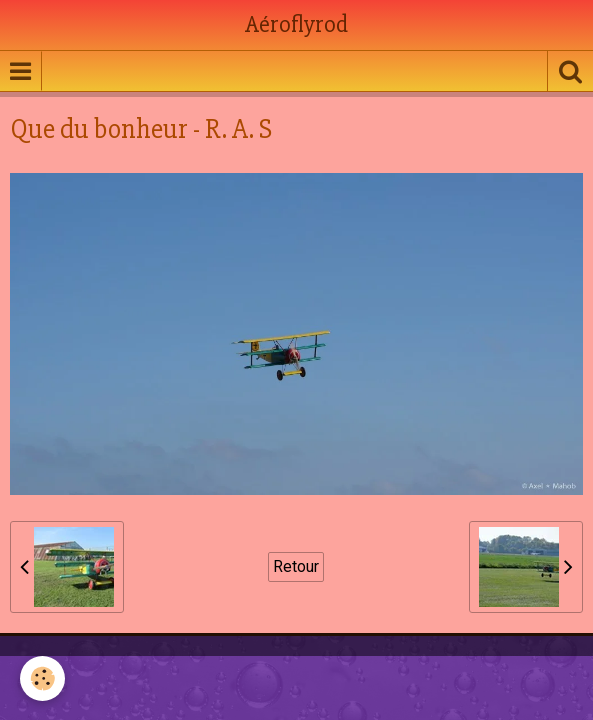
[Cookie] (42, 678)
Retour (296, 566)
